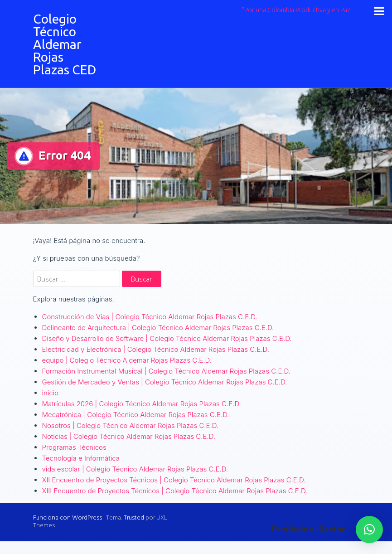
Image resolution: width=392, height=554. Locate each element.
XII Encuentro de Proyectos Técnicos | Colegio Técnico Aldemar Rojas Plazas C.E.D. (174, 480)
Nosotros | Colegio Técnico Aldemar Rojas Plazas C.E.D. (131, 425)
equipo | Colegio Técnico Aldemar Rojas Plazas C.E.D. (127, 360)
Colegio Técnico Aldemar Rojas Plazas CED (65, 44)
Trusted (134, 518)
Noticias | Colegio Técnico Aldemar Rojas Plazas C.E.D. (129, 436)
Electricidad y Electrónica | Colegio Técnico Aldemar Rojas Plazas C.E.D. (156, 349)
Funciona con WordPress (68, 518)
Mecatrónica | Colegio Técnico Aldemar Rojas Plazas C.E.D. (136, 415)
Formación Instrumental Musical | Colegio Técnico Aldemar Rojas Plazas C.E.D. (166, 371)
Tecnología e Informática (81, 458)
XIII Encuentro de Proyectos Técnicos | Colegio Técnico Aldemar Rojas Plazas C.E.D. (175, 491)
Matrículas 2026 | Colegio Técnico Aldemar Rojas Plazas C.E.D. (142, 404)
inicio (51, 393)
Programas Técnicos (74, 447)
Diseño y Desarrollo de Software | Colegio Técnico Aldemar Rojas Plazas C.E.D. (167, 338)
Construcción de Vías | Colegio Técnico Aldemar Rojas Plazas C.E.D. (150, 317)
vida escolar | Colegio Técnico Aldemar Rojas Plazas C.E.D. (135, 469)
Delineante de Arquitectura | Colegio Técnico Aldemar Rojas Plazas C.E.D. (158, 328)
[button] (369, 530)
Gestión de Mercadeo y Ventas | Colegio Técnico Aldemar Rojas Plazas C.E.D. (165, 382)
